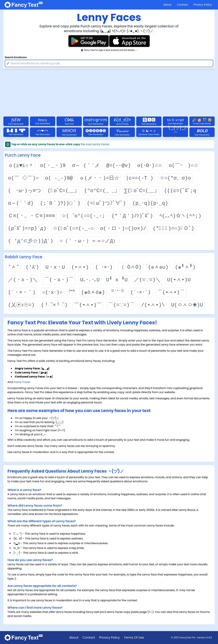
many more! (22, 382)
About (167, 5)
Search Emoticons (16, 57)
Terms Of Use (134, 637)
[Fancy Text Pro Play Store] (89, 41)
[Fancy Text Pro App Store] (129, 41)
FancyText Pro (187, 638)
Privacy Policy (203, 5)
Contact (182, 5)
